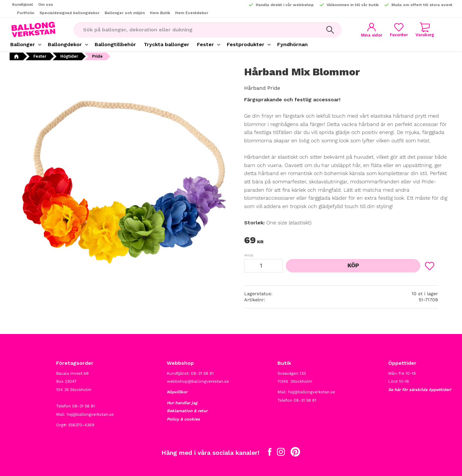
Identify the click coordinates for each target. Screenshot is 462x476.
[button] (399, 30)
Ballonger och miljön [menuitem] (125, 13)
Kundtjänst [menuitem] (23, 4)
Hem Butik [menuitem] (160, 13)
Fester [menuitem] (205, 44)
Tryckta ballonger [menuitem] (167, 44)
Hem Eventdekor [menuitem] (192, 13)
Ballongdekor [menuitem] (65, 44)
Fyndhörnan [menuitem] (292, 44)
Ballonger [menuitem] (23, 44)
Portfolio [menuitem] (26, 13)
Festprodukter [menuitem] (246, 44)
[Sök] (330, 30)
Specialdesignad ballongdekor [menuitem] (69, 13)
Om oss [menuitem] (46, 4)
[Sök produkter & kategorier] (196, 30)
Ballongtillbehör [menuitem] (115, 44)
